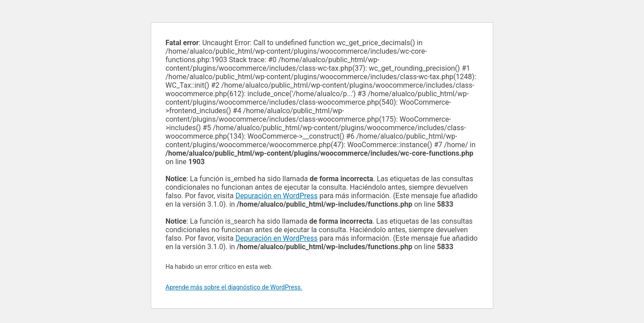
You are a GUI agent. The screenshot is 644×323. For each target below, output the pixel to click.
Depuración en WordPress (276, 196)
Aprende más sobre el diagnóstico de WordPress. (234, 287)
